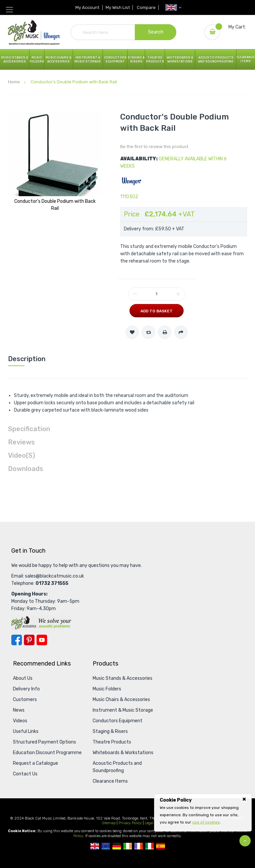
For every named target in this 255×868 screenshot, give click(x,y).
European (106, 846)
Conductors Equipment (118, 721)
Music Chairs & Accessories (121, 700)
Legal (149, 823)
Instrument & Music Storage (88, 59)
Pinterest (29, 640)
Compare (147, 7)
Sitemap (109, 823)
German (117, 846)
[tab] (127, 359)
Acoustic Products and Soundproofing (216, 59)
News (19, 710)
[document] (203, 811)
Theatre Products (155, 59)
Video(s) (22, 455)
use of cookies (206, 822)
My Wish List (118, 7)
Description (27, 359)
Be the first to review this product (154, 147)
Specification (29, 429)
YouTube (42, 640)
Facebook (17, 640)
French (139, 846)
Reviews (21, 442)
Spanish (161, 846)
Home (14, 82)
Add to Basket (157, 311)
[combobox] (124, 32)
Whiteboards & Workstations (180, 59)
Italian (150, 846)
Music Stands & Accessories (15, 59)
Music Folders (37, 59)
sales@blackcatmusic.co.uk (54, 576)
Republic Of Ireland (128, 846)
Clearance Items (246, 59)
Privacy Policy (130, 823)
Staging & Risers (110, 731)
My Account (87, 7)
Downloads (26, 469)
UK (95, 846)
